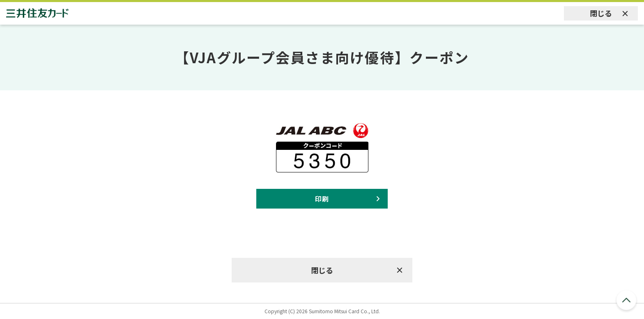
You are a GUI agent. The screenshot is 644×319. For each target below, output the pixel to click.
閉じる (601, 13)
